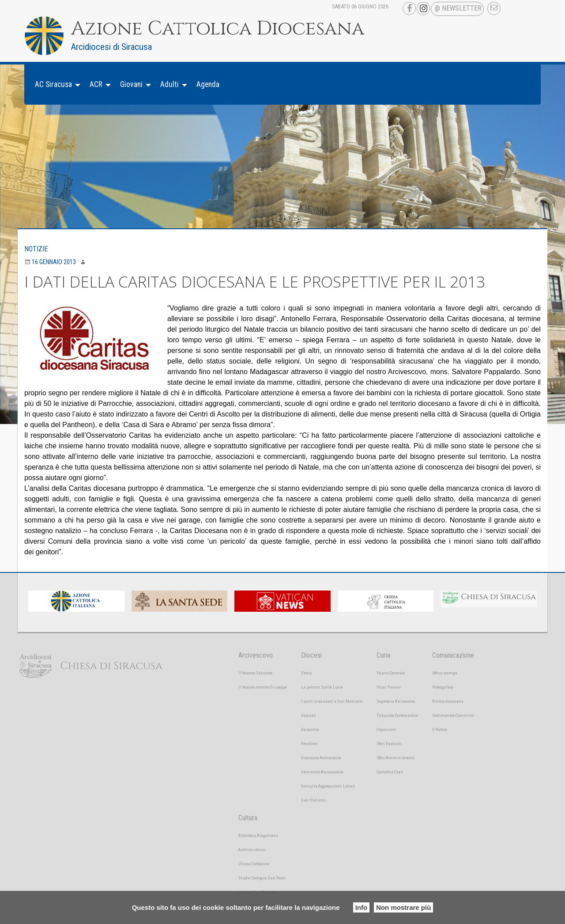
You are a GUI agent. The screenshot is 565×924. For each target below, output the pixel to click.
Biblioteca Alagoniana (258, 835)
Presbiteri (309, 744)
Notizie (36, 249)
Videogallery (443, 687)
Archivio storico (252, 850)
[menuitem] (55, 85)
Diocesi (311, 655)
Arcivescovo (256, 655)
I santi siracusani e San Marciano (332, 701)
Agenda (208, 84)
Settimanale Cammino (453, 715)
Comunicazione (453, 655)
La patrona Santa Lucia (322, 687)
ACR (96, 84)
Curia (383, 655)
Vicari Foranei (389, 687)
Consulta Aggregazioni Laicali (328, 786)
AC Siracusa (53, 84)
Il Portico (440, 729)
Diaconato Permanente (321, 758)
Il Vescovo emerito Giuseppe (263, 687)
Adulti (169, 84)
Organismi (386, 729)
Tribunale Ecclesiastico (397, 715)
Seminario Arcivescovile (322, 772)
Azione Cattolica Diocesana (218, 29)
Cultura (248, 818)
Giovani (131, 84)
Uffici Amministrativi (395, 758)
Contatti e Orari (390, 772)
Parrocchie (310, 729)
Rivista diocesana (448, 701)
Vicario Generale (391, 673)
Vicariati (309, 715)
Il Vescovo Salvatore (255, 673)
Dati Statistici (314, 800)
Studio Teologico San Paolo (262, 878)
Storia (306, 673)
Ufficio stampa (445, 673)
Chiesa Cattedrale (254, 864)
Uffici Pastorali (389, 744)
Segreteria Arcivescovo (396, 701)
